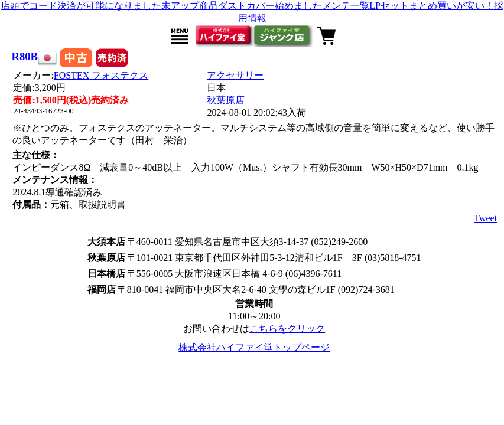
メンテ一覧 (346, 6)
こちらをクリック (287, 328)
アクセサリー (235, 75)
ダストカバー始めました (270, 6)
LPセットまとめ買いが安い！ (432, 6)
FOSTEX (101, 75)
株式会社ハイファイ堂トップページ (254, 347)
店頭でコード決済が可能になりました (81, 6)
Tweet (485, 218)
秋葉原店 (226, 100)
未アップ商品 (190, 6)
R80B (25, 56)
